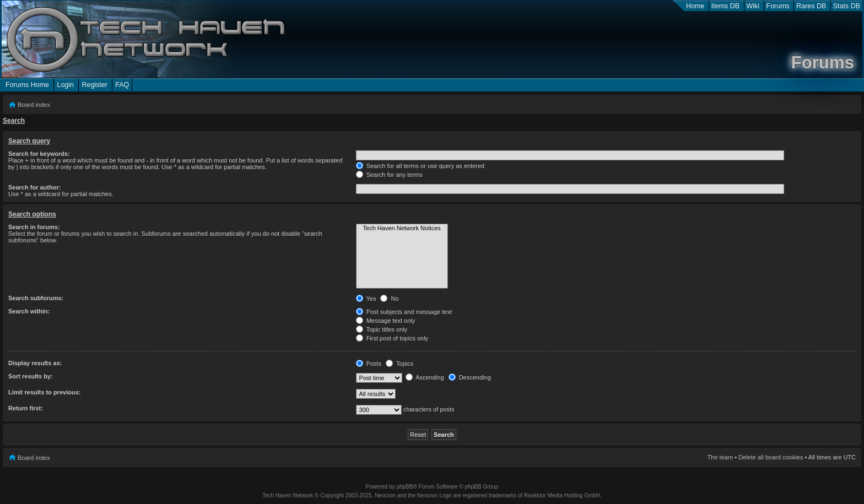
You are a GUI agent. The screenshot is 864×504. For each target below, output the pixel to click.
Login (65, 85)
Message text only (386, 321)
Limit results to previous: (44, 392)
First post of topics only (392, 338)
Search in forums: (34, 227)
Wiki (753, 6)
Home (695, 6)
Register (94, 85)
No (389, 299)
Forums (778, 6)
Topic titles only (382, 329)
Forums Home (27, 85)
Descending (470, 377)
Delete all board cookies (771, 457)
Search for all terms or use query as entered (420, 166)
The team (720, 457)
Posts (369, 364)
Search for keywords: (39, 154)
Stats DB (847, 6)
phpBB (404, 487)
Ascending (425, 377)
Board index (34, 105)
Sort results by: (31, 376)
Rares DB (811, 6)
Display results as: (35, 363)
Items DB (725, 6)
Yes (366, 299)
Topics (399, 364)
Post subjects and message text (404, 312)
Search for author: (34, 187)
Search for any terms (389, 175)
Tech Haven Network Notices (402, 229)
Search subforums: (36, 298)
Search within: (29, 311)
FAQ (122, 85)
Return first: (26, 408)
